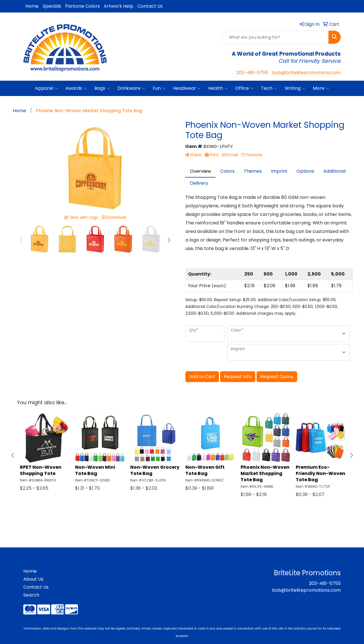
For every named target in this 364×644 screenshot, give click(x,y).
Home (32, 6)
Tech (269, 88)
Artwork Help (119, 6)
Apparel (46, 88)
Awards (76, 88)
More (321, 88)
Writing (295, 88)
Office (244, 88)
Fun (159, 88)
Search (31, 595)
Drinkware (131, 88)
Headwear (187, 88)
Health (218, 88)
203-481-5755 (252, 73)
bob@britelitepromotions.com (306, 73)
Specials (52, 6)
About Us (33, 579)
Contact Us (150, 6)
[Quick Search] (275, 37)
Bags (102, 88)
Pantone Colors (82, 6)
